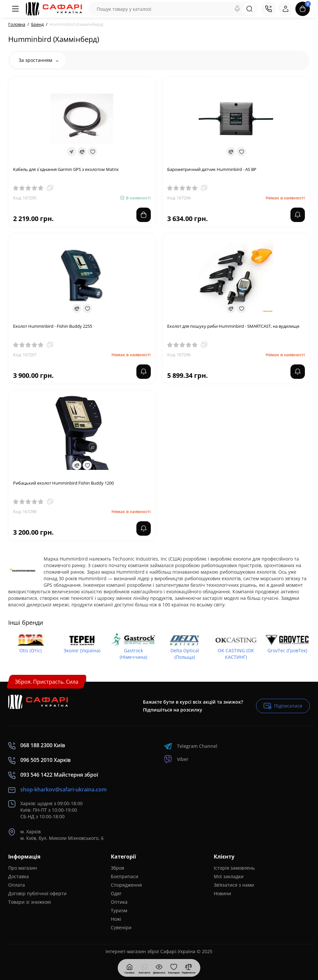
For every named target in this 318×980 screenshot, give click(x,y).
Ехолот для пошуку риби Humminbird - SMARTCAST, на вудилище (233, 326)
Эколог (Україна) (82, 650)
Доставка (19, 876)
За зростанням (39, 60)
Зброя (118, 868)
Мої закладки (229, 876)
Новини (222, 893)
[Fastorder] (71, 152)
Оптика (119, 902)
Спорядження (126, 885)
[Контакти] (268, 9)
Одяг (116, 893)
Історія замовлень (234, 868)
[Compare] (82, 152)
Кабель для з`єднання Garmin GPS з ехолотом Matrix (66, 169)
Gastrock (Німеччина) (133, 654)
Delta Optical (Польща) (185, 654)
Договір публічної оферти (37, 893)
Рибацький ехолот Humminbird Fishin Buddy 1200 (63, 483)
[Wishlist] (92, 152)
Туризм (119, 910)
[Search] (237, 9)
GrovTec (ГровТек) (287, 650)
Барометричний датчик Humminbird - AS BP (212, 169)
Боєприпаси (125, 876)
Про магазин (23, 868)
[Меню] (15, 9)
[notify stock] (298, 215)
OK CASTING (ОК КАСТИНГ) (236, 654)
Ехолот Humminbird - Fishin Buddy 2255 (53, 326)
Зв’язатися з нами (234, 885)
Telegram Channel (191, 746)
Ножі (116, 919)
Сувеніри (121, 927)
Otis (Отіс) (30, 650)
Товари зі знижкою (30, 902)
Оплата (17, 885)
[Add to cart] (144, 215)
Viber (176, 759)
